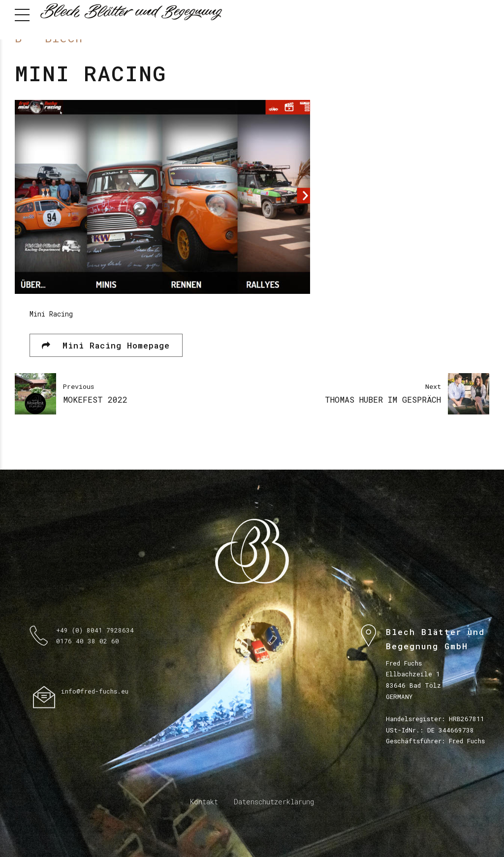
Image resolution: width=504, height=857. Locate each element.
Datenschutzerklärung (274, 802)
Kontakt (204, 802)
